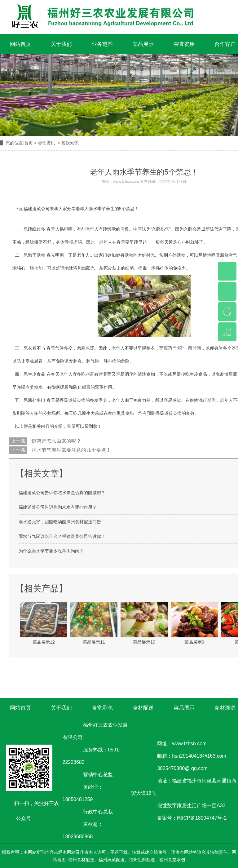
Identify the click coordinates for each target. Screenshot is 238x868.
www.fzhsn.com (126, 182)
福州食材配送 (81, 860)
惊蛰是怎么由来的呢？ (56, 441)
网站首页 (20, 44)
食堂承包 (102, 708)
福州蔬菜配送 (112, 860)
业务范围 (102, 44)
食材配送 (143, 708)
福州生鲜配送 (142, 860)
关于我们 (61, 44)
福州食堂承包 (172, 860)
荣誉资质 (184, 44)
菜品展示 (143, 44)
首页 (29, 143)
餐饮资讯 (46, 143)
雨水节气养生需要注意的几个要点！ (71, 450)
